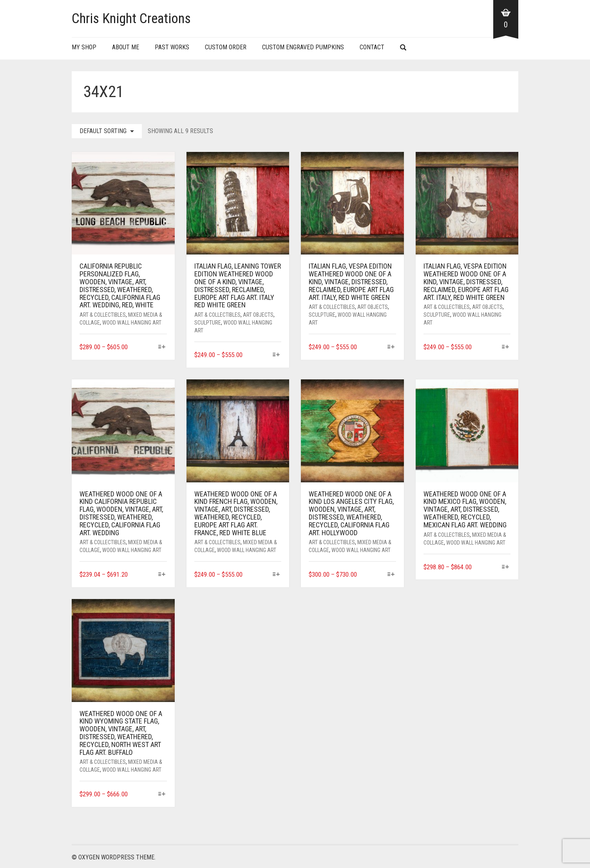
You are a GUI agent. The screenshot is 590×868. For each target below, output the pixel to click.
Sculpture (208, 323)
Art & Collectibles (103, 315)
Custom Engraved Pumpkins (303, 47)
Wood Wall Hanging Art (132, 323)
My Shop (84, 47)
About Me (126, 47)
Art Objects (258, 315)
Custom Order (226, 47)
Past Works (172, 47)
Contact (372, 47)
